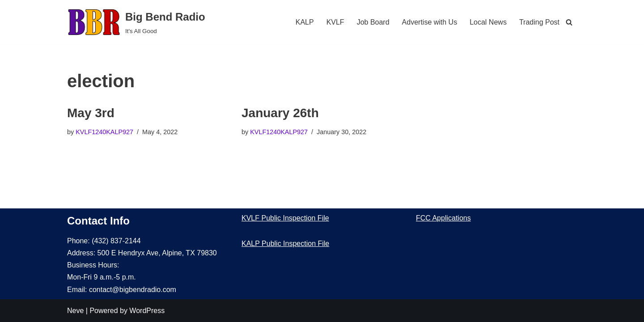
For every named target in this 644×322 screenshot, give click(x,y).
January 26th (280, 113)
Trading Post (539, 22)
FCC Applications (443, 218)
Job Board (373, 22)
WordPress (147, 311)
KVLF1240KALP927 (104, 132)
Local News (488, 22)
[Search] (569, 22)
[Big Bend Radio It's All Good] (136, 22)
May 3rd (91, 113)
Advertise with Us (430, 22)
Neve (75, 311)
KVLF (335, 22)
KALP (305, 22)
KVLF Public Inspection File (285, 218)
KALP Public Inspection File (285, 244)
